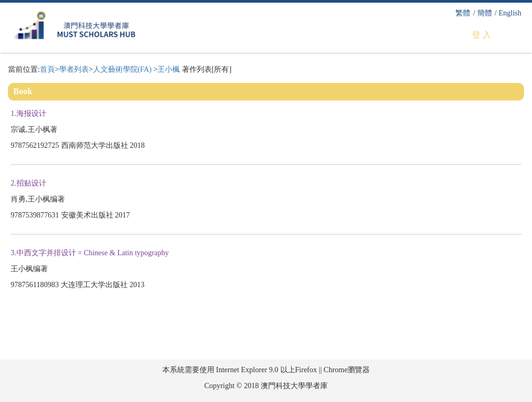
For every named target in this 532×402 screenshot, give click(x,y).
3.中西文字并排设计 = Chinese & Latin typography (91, 253)
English (510, 13)
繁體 (463, 13)
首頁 (47, 69)
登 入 (481, 35)
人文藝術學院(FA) (123, 69)
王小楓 (169, 69)
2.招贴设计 (29, 183)
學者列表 (74, 69)
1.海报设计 (29, 114)
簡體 (485, 13)
